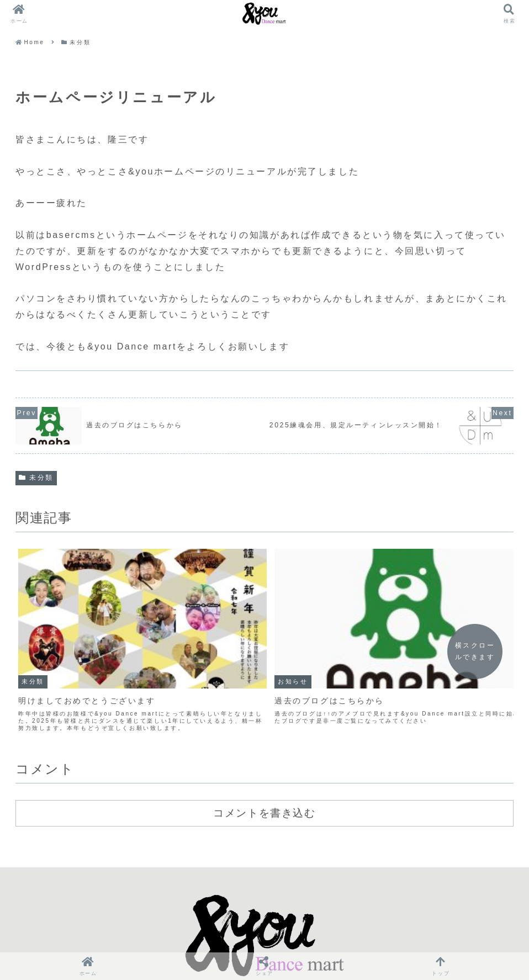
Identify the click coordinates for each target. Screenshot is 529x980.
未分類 (36, 478)
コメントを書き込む (264, 762)
